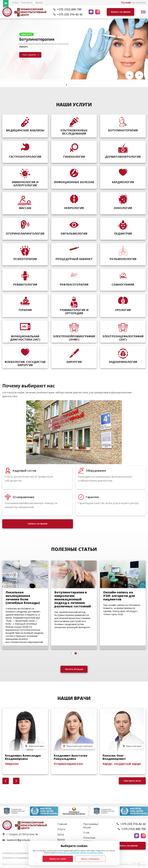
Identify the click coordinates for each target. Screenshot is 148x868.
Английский (139, 2)
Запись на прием (120, 12)
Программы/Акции (91, 826)
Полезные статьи (89, 840)
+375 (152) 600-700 (69, 9)
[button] (130, 75)
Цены (61, 835)
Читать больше (74, 669)
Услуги (61, 830)
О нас (15, 3)
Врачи (39, 3)
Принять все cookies (58, 859)
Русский (126, 2)
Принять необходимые (90, 859)
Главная (62, 824)
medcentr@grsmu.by (18, 840)
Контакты (27, 3)
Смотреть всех (132, 781)
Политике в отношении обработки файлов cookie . (81, 853)
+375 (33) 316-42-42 (70, 14)
